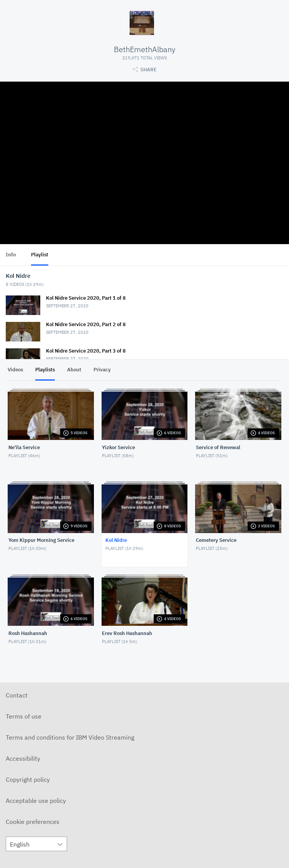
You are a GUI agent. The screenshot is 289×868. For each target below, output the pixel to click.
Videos (15, 370)
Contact (17, 695)
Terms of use (24, 716)
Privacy (102, 370)
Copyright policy (28, 779)
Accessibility (23, 758)
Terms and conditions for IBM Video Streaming (70, 737)
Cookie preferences (33, 822)
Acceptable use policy (36, 801)
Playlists (45, 370)
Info (11, 255)
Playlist (40, 255)
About (74, 370)
